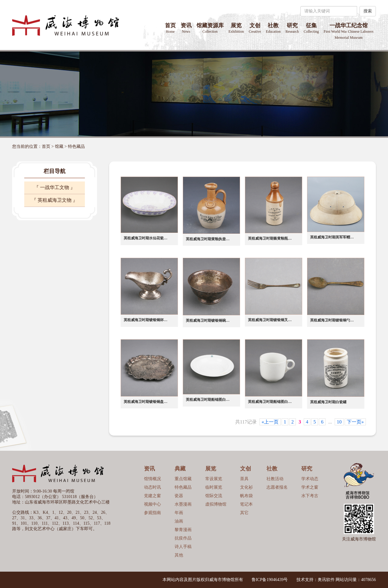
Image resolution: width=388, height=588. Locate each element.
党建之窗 (152, 496)
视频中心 (152, 504)
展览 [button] (236, 28)
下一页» (355, 422)
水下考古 (310, 496)
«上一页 (270, 422)
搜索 (368, 11)
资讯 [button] (186, 28)
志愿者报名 (277, 487)
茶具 (244, 479)
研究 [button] (292, 28)
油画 (179, 521)
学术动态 (310, 479)
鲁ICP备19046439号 (270, 580)
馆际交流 (214, 496)
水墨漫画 (183, 504)
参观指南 (152, 513)
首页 (170, 28)
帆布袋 (246, 496)
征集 (311, 28)
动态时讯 (152, 487)
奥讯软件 (326, 580)
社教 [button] (273, 28)
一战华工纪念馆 (349, 31)
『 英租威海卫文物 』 (55, 200)
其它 (244, 513)
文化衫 (246, 487)
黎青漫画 (183, 530)
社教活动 (275, 479)
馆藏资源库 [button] (210, 28)
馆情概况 (152, 479)
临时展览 (214, 487)
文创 (255, 28)
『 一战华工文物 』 (55, 187)
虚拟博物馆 (216, 504)
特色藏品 (76, 146)
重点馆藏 (183, 479)
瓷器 (179, 496)
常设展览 (214, 479)
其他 (179, 555)
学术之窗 (310, 487)
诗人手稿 (183, 547)
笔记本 (246, 504)
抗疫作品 (183, 538)
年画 (179, 513)
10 (339, 422)
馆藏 (59, 146)
